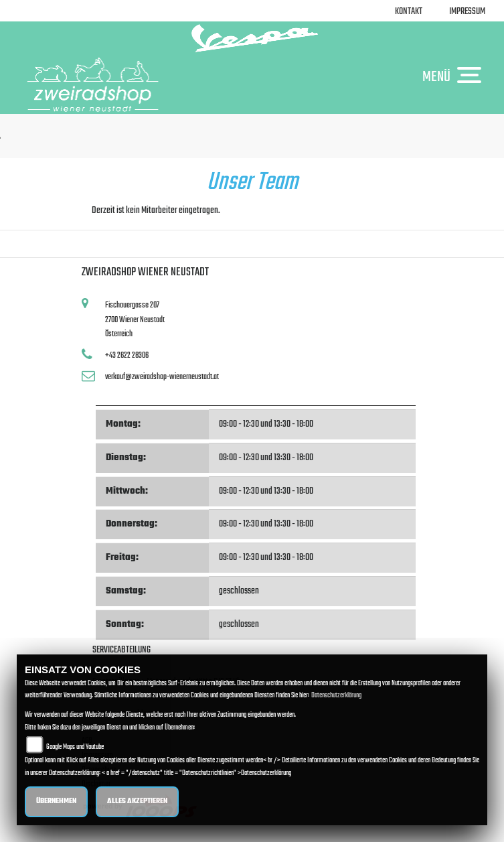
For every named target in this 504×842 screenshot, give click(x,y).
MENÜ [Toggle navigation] (455, 76)
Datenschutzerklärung (336, 696)
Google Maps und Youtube (75, 747)
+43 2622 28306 (127, 355)
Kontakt (409, 12)
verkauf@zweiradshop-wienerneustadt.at (162, 377)
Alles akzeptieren (137, 801)
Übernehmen (56, 801)
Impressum (467, 12)
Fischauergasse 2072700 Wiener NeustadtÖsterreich (135, 320)
